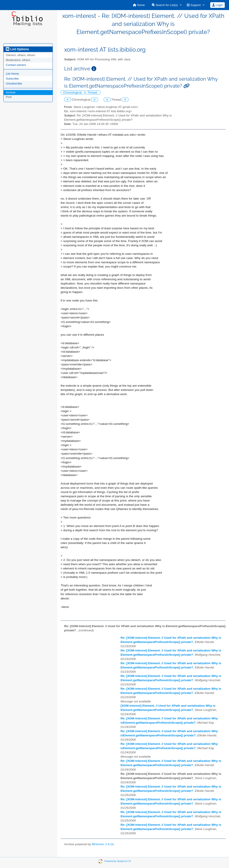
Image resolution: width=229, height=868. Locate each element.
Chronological (73, 92)
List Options (17, 49)
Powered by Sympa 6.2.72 (118, 861)
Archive (11, 92)
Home (139, 5)
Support (194, 5)
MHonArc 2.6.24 (103, 844)
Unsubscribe (14, 83)
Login (217, 5)
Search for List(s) (165, 5)
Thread (93, 92)
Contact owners (16, 65)
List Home (12, 74)
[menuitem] (139, 5)
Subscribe (12, 79)
